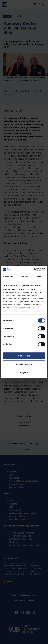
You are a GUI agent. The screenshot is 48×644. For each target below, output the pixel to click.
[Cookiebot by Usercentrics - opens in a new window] (34, 269)
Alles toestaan (24, 356)
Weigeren (24, 373)
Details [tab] (25, 276)
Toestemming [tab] (9, 276)
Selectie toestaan (24, 364)
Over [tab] (40, 276)
